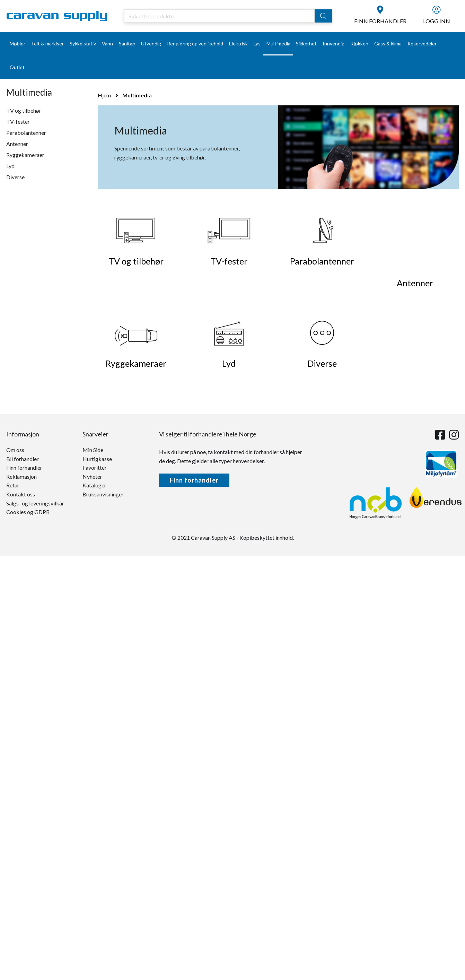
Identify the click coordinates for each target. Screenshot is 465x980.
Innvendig (334, 44)
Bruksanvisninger (103, 494)
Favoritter (95, 467)
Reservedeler (422, 44)
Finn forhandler (24, 467)
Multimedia (278, 44)
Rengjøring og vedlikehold (195, 44)
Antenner (17, 144)
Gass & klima (388, 44)
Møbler (17, 44)
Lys (257, 44)
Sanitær (127, 44)
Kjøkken (359, 44)
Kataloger (94, 485)
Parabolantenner (26, 133)
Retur (13, 485)
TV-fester (18, 122)
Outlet (17, 67)
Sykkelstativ (83, 44)
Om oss (15, 450)
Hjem (104, 95)
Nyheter (92, 476)
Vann (107, 44)
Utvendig (151, 44)
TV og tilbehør (24, 110)
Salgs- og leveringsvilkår (35, 503)
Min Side (93, 450)
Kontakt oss (21, 494)
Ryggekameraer (25, 155)
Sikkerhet (306, 44)
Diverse (15, 177)
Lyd (10, 166)
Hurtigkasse (97, 459)
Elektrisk (238, 44)
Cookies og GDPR (28, 512)
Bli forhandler (23, 459)
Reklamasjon (21, 476)
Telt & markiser (47, 44)
